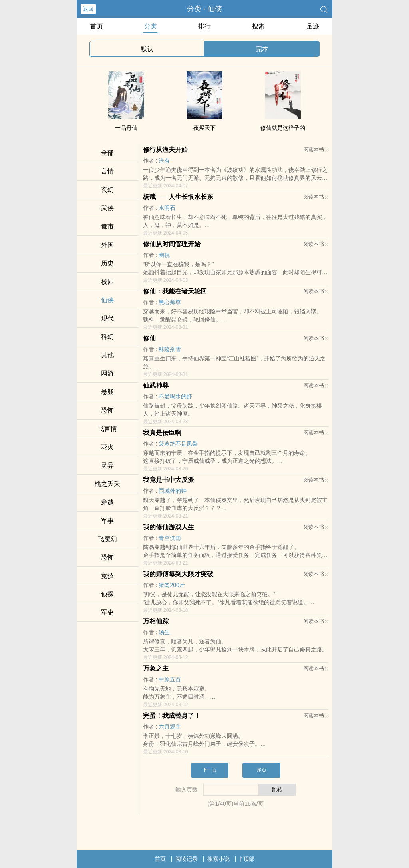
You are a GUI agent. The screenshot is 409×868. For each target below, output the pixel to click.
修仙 (149, 338)
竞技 (107, 576)
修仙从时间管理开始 (172, 244)
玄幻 (107, 190)
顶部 (247, 859)
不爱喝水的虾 (175, 396)
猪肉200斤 (172, 585)
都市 (107, 226)
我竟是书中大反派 (169, 480)
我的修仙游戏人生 (169, 527)
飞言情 (107, 429)
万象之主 (156, 668)
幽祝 (164, 255)
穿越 (107, 502)
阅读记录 (187, 859)
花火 (107, 447)
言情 (107, 171)
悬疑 (107, 392)
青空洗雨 (170, 538)
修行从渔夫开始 (165, 150)
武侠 (107, 208)
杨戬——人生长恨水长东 (178, 197)
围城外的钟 (173, 491)
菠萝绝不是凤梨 (178, 444)
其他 (107, 355)
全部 (107, 153)
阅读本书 (316, 150)
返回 (88, 9)
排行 (204, 26)
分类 (151, 26)
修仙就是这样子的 (283, 128)
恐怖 (107, 410)
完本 (262, 49)
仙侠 (107, 300)
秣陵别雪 (170, 349)
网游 (107, 373)
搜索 (258, 26)
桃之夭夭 (107, 484)
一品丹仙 (126, 128)
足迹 (313, 26)
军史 (107, 612)
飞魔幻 (107, 539)
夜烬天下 (204, 128)
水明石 (167, 208)
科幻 (107, 337)
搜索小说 (218, 859)
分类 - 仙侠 (204, 9)
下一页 (210, 770)
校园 (107, 282)
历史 (107, 263)
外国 (107, 245)
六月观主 (170, 727)
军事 (107, 521)
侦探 (107, 594)
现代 (107, 318)
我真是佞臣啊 (162, 433)
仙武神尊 (156, 385)
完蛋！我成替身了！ (172, 716)
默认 (147, 49)
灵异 (107, 465)
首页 (97, 26)
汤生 (164, 632)
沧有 (164, 161)
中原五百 (170, 679)
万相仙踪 (156, 621)
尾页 (262, 770)
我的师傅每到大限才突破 (178, 574)
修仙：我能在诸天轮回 (175, 291)
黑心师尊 (170, 302)
